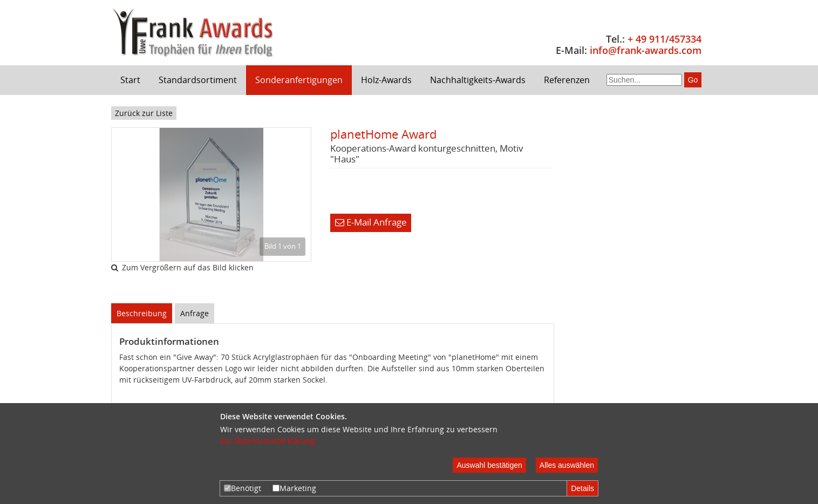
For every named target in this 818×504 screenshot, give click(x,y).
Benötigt (243, 488)
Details (582, 488)
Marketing (294, 488)
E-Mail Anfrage (371, 222)
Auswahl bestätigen (489, 465)
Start (130, 80)
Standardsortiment (198, 80)
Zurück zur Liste (144, 113)
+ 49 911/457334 (664, 39)
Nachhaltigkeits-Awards (478, 80)
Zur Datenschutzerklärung (268, 441)
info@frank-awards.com (646, 50)
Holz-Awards (386, 80)
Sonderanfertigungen (299, 80)
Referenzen (567, 80)
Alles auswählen (567, 465)
